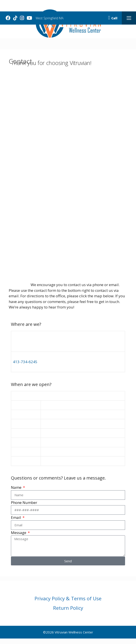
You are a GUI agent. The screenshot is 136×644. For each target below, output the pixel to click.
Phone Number (24, 502)
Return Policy (68, 608)
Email (16, 517)
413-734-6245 (25, 362)
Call (113, 18)
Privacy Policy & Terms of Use (68, 598)
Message (19, 533)
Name (17, 487)
